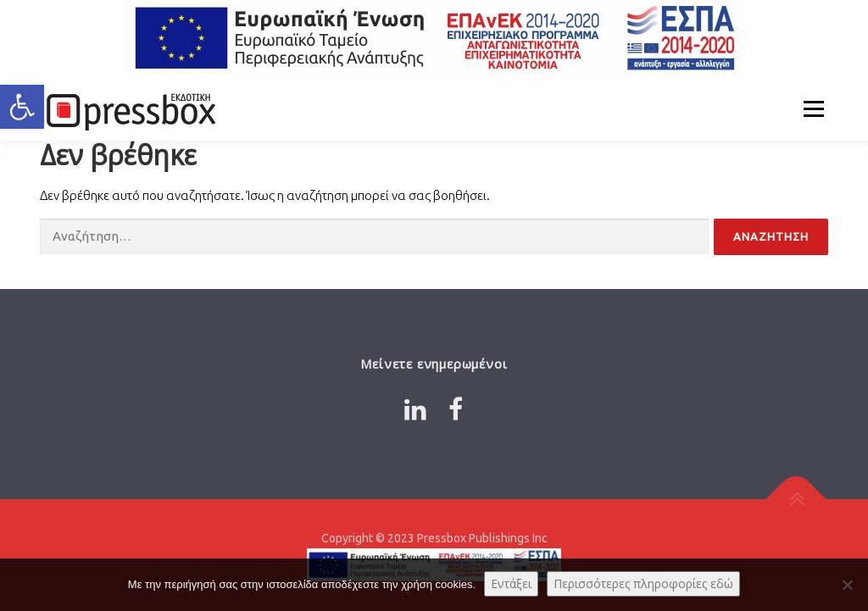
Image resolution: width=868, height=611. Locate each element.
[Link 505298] (415, 409)
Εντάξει (511, 583)
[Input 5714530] (771, 237)
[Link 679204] (456, 409)
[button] (22, 107)
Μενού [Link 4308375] (813, 109)
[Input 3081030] (374, 237)
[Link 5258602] (129, 109)
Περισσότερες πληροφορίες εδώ (643, 583)
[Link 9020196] (796, 499)
